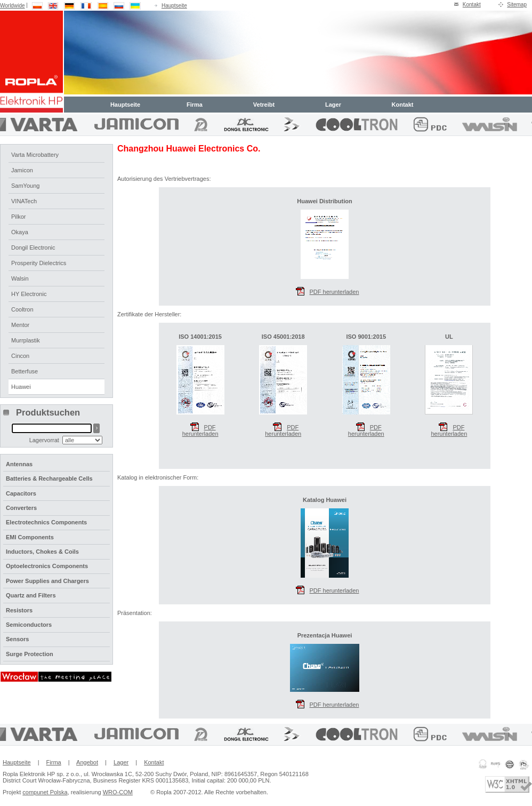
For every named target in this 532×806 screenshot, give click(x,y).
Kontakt (472, 5)
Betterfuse (25, 371)
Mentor (20, 325)
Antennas (19, 464)
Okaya (20, 232)
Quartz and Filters (31, 595)
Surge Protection (30, 654)
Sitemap (517, 5)
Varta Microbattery (35, 155)
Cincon (20, 356)
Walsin (20, 278)
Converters (21, 508)
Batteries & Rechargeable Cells (49, 478)
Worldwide (13, 6)
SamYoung (25, 186)
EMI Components (30, 537)
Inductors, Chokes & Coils (42, 552)
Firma (195, 105)
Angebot (87, 762)
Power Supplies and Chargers (47, 581)
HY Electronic (29, 294)
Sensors (17, 639)
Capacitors (21, 493)
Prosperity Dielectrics (39, 263)
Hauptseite (174, 6)
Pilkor (19, 217)
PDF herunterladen (200, 426)
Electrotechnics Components (46, 522)
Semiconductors (29, 625)
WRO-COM (118, 792)
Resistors (19, 610)
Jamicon (22, 170)
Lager (333, 105)
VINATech (24, 201)
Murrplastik (26, 340)
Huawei (21, 387)
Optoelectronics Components (47, 566)
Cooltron (22, 309)
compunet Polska (45, 792)
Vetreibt (264, 105)
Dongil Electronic (33, 248)
